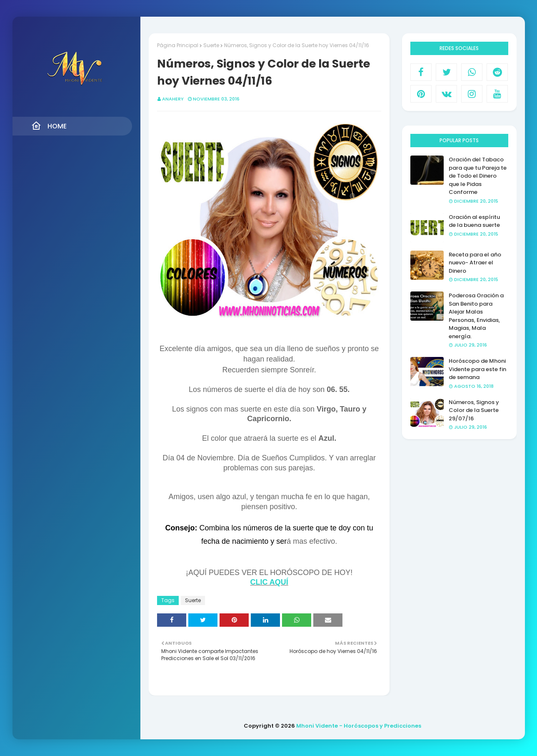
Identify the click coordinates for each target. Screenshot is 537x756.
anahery (173, 99)
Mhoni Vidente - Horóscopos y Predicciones (359, 726)
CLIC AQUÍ (269, 582)
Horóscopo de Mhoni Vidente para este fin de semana (477, 369)
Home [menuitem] (49, 126)
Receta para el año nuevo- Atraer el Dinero (475, 263)
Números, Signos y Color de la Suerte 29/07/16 (474, 410)
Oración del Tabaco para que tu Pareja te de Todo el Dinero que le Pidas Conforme (478, 176)
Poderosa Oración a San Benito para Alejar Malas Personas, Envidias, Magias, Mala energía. (476, 316)
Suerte (211, 45)
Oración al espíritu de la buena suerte (474, 221)
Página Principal (178, 45)
